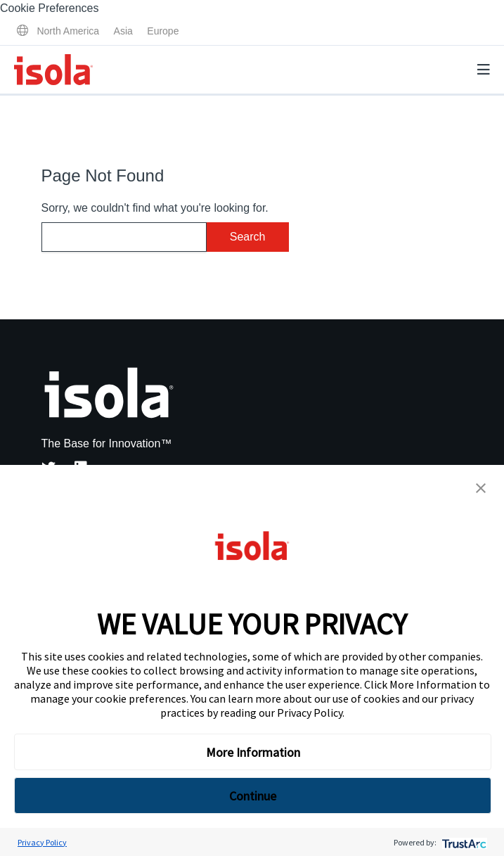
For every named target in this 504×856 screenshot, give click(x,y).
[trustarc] (463, 842)
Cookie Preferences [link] (50, 8)
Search (248, 237)
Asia (123, 31)
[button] (481, 488)
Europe (163, 31)
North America (68, 31)
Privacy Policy (310, 713)
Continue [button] (253, 796)
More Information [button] (253, 752)
